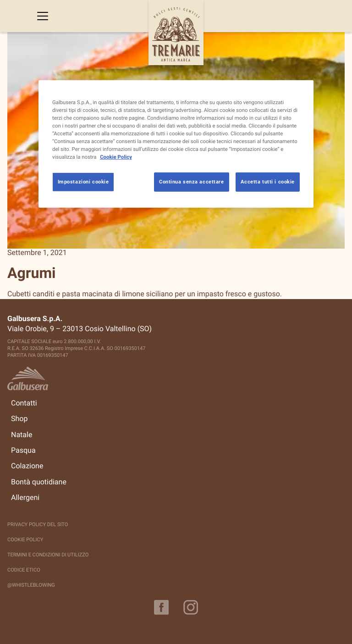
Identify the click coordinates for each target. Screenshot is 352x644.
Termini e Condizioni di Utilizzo (48, 555)
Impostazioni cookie (83, 182)
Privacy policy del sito (38, 525)
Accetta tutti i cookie (268, 182)
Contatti (24, 403)
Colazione (27, 466)
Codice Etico (24, 570)
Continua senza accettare (192, 182)
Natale (22, 435)
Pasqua (23, 450)
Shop (19, 419)
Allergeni (25, 498)
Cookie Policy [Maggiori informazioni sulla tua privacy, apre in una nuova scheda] (116, 157)
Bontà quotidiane (39, 482)
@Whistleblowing (31, 585)
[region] (176, 144)
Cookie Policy (25, 540)
